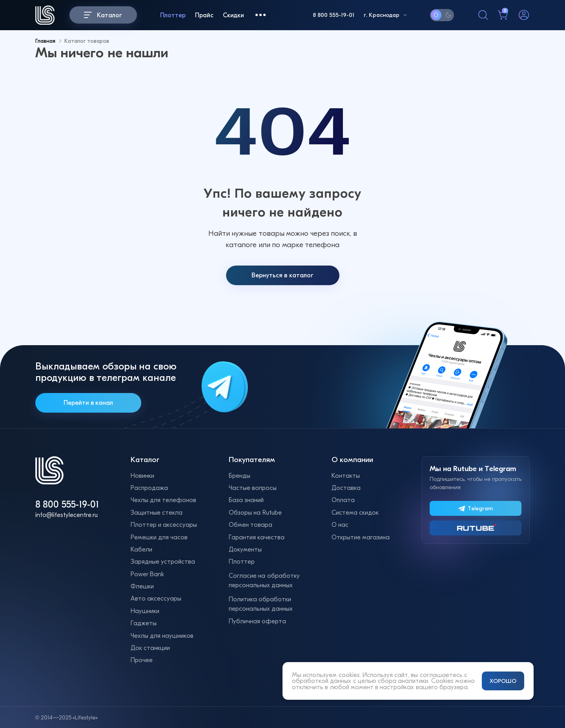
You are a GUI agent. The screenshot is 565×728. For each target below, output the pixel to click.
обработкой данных (322, 681)
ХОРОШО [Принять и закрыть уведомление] (503, 681)
